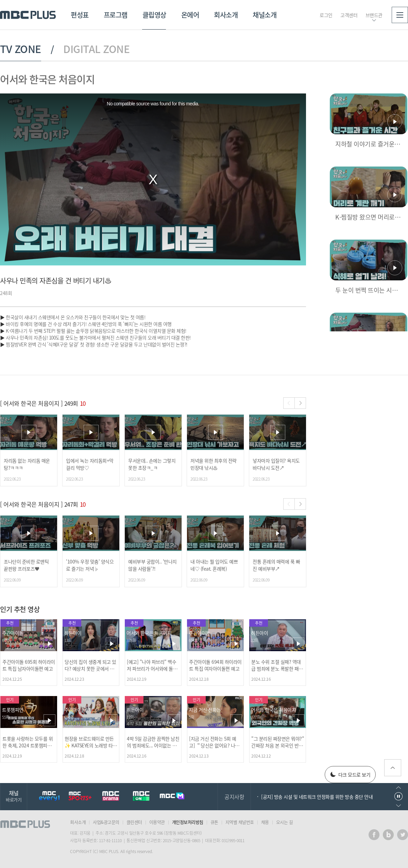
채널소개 (265, 15)
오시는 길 (285, 822)
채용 (265, 822)
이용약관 (157, 822)
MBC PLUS (28, 15)
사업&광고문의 (106, 822)
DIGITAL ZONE (96, 49)
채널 (14, 796)
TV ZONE (21, 49)
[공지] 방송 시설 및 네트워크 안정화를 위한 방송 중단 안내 (317, 797)
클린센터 (134, 822)
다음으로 (398, 806)
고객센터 (349, 15)
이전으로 (398, 788)
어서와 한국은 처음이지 (47, 79)
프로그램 (116, 15)
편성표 (80, 15)
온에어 (190, 15)
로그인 (326, 15)
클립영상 (154, 15)
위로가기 (393, 768)
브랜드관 (374, 15)
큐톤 (214, 822)
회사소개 (226, 15)
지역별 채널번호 (240, 822)
